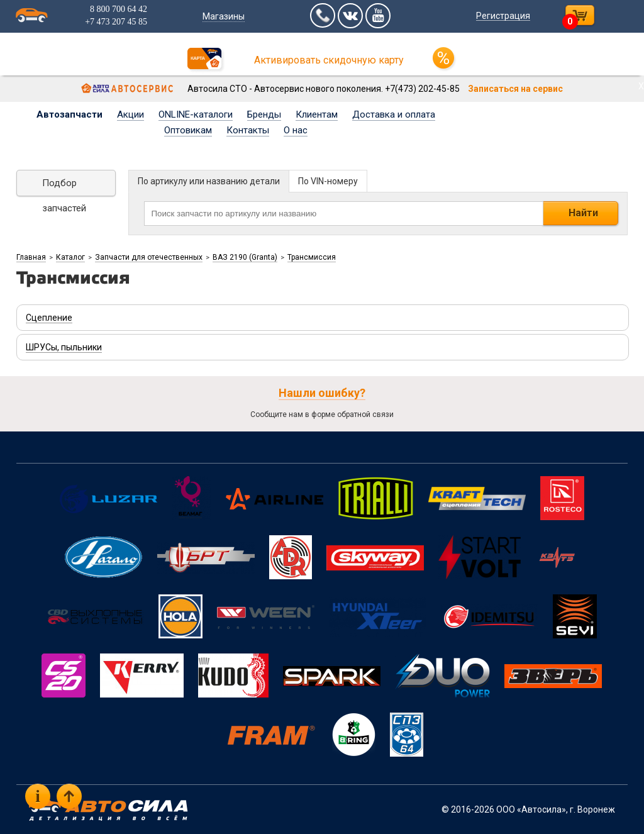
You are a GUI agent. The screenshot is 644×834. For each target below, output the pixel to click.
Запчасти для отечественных (149, 257)
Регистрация (503, 16)
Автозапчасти (69, 114)
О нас (296, 130)
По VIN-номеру (328, 181)
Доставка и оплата (394, 114)
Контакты (248, 130)
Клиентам (317, 114)
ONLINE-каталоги (196, 114)
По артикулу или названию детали (209, 181)
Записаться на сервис (515, 89)
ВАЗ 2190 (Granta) (245, 257)
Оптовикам (188, 130)
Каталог (70, 257)
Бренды (264, 114)
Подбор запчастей (64, 187)
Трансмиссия (312, 257)
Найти (583, 213)
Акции (130, 114)
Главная (31, 257)
